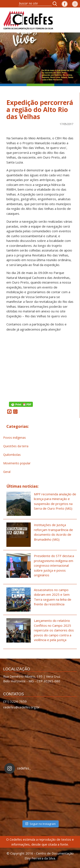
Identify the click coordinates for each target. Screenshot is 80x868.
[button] (56, 4)
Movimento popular (17, 463)
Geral (7, 472)
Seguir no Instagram (41, 824)
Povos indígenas (15, 438)
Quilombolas (12, 455)
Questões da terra (16, 446)
